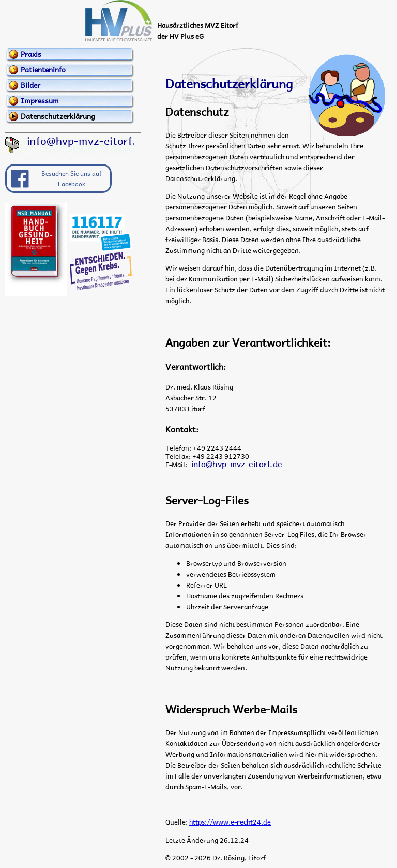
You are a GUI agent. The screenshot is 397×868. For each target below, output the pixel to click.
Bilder (30, 85)
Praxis (31, 54)
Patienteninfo (43, 69)
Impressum (40, 100)
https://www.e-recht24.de (230, 822)
